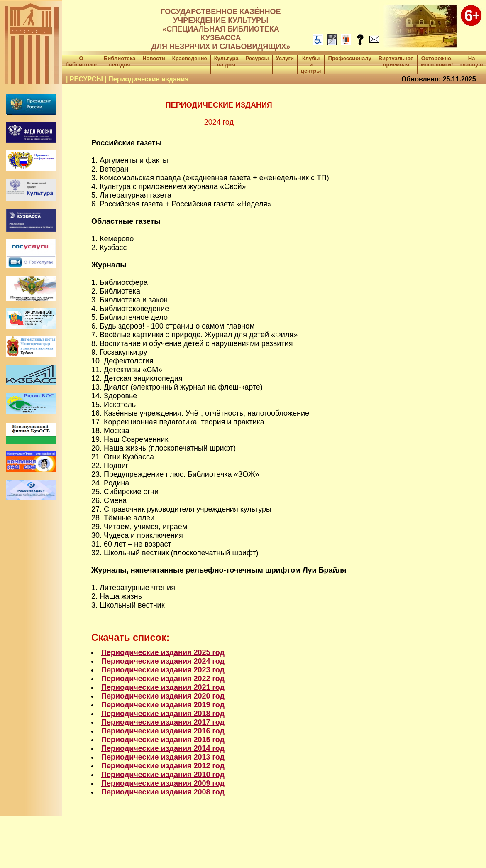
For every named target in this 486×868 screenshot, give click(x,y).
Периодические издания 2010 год (163, 775)
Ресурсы (257, 58)
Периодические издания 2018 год (163, 714)
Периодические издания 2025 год (163, 652)
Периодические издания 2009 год (163, 783)
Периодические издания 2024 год (163, 661)
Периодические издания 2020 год (163, 696)
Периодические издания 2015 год (163, 740)
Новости (154, 58)
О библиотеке (81, 61)
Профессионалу (349, 58)
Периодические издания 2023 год (163, 670)
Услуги (285, 58)
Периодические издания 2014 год (163, 748)
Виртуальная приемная (396, 61)
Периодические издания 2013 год (163, 757)
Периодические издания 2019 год (163, 705)
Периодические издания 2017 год (163, 722)
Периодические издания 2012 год (163, 766)
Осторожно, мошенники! (437, 61)
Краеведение (190, 58)
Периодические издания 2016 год (163, 731)
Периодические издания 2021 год (163, 687)
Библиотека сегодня (120, 61)
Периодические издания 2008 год (163, 792)
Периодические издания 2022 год (163, 679)
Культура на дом (226, 61)
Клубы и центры (311, 65)
